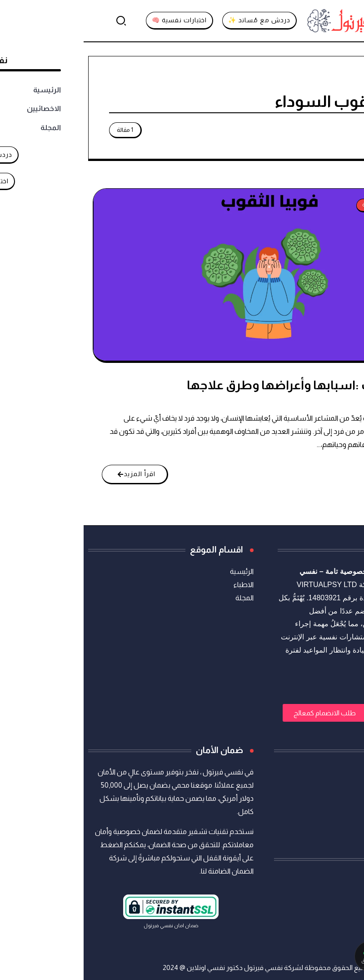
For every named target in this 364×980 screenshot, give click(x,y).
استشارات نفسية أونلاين (323, 571)
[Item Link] (181, 275)
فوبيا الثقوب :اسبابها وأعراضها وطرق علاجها (224, 385)
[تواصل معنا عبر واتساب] (313, 956)
